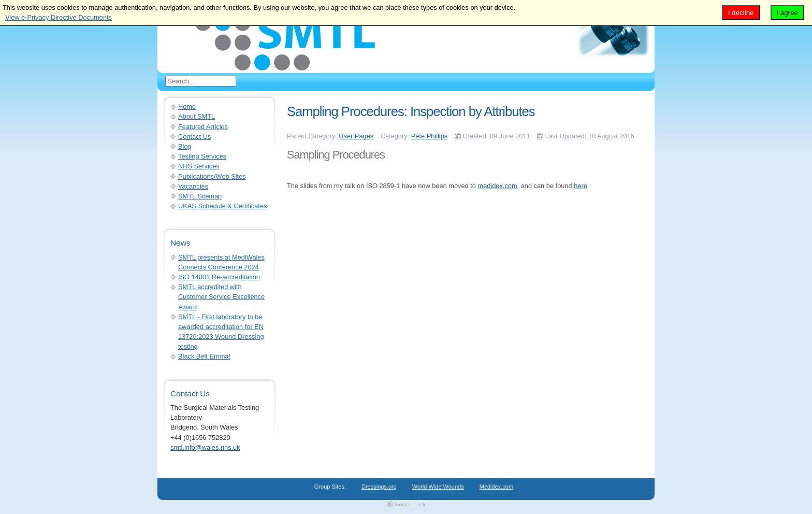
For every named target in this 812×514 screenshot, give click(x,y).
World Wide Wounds (438, 487)
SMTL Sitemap (200, 196)
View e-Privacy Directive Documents (59, 17)
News (180, 243)
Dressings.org (379, 487)
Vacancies (193, 186)
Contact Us (194, 137)
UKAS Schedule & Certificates (222, 206)
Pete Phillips (429, 136)
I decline (741, 13)
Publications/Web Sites (212, 176)
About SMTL (197, 116)
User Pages (356, 136)
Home (187, 106)
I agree (788, 13)
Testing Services (202, 156)
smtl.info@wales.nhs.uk (205, 447)
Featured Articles (203, 127)
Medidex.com (496, 487)
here (581, 186)
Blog (185, 146)
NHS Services (199, 166)
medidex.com (497, 186)
